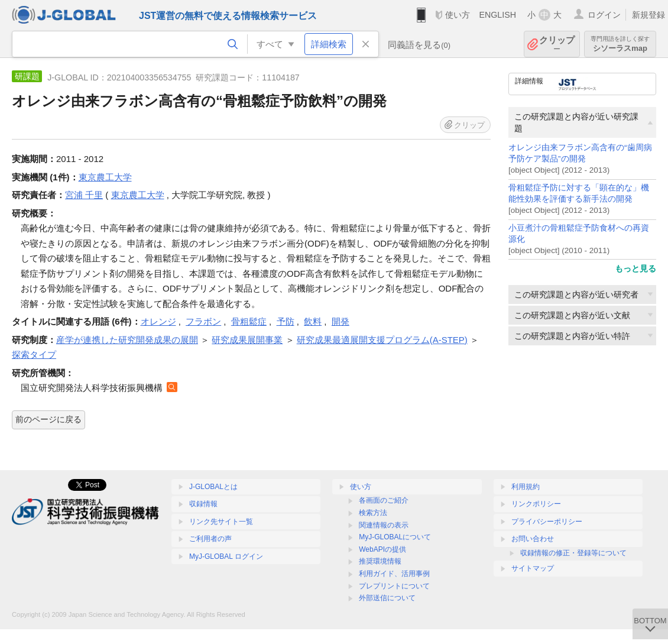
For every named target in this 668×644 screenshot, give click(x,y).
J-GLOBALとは (213, 487)
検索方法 (373, 513)
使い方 (458, 15)
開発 (341, 321)
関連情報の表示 (384, 525)
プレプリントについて (394, 586)
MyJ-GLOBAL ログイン (226, 556)
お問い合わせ (533, 539)
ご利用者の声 (210, 539)
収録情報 (203, 504)
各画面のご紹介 (384, 500)
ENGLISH (497, 15)
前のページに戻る (48, 419)
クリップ (557, 44)
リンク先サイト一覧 (221, 522)
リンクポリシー (536, 504)
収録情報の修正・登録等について (573, 553)
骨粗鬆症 (249, 321)
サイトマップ (533, 568)
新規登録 (648, 15)
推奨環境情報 (380, 561)
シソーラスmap (620, 44)
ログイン (604, 15)
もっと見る (635, 268)
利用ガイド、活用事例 (394, 574)
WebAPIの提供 (382, 549)
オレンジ (158, 321)
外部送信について (387, 598)
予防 (286, 321)
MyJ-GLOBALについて (395, 537)
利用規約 (526, 487)
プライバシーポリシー (547, 522)
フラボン (203, 321)
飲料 (313, 321)
